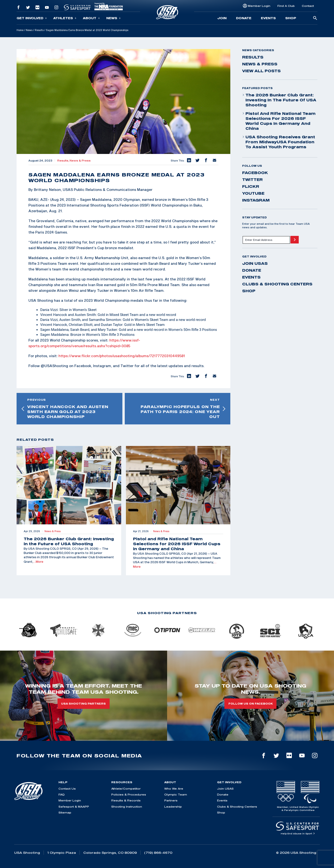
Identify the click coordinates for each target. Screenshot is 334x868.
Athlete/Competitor (126, 789)
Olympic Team (176, 794)
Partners (171, 800)
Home (20, 30)
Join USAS (255, 263)
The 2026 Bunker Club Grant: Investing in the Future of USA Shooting (279, 100)
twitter (252, 180)
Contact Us (67, 789)
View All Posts (261, 71)
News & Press (80, 161)
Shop (291, 18)
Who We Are (174, 789)
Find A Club (286, 6)
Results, (63, 161)
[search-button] (315, 18)
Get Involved (32, 18)
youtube (253, 193)
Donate (244, 18)
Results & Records (126, 800)
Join (222, 18)
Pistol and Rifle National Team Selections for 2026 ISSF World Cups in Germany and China (279, 121)
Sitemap (65, 812)
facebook (255, 173)
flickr (251, 186)
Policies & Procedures (129, 794)
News (114, 18)
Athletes (65, 18)
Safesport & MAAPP (74, 807)
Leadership (173, 807)
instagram (256, 200)
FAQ (62, 794)
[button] (189, 161)
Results (39, 30)
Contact (308, 6)
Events (268, 18)
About (91, 18)
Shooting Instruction (127, 807)
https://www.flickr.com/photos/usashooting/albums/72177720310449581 (122, 356)
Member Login (259, 6)
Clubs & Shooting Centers (277, 284)
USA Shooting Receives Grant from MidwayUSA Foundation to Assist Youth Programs (279, 142)
